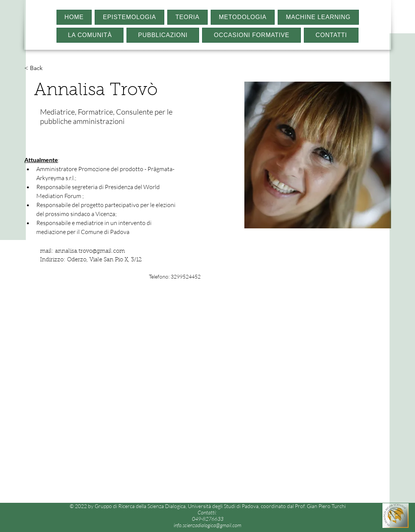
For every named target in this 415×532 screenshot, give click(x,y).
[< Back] (39, 68)
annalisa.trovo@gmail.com (90, 251)
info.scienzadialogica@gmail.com (207, 525)
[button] (129, 17)
